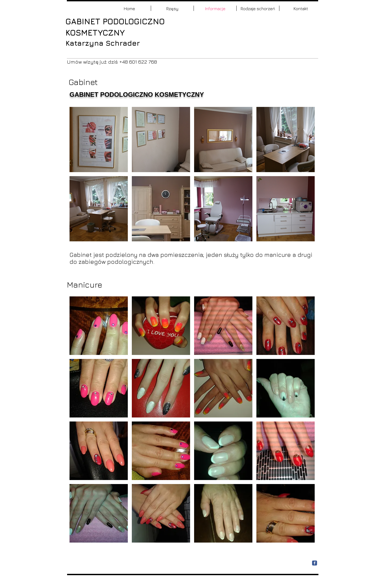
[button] (99, 140)
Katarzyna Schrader (104, 43)
